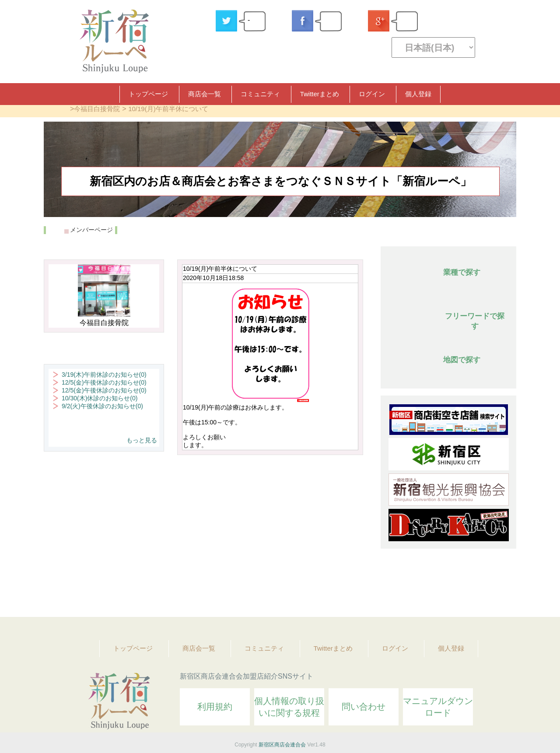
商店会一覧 (205, 94)
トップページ (148, 94)
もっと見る (142, 440)
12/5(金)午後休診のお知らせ (104, 382)
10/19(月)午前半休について (168, 109)
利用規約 (215, 707)
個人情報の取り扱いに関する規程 (289, 707)
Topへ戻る (504, 586)
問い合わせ (364, 707)
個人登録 (418, 94)
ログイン (372, 94)
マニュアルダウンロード (438, 707)
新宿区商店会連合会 (282, 745)
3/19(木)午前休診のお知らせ (104, 375)
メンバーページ (91, 230)
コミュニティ (260, 94)
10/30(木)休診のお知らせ (100, 398)
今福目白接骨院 (97, 109)
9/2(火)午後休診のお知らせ (102, 406)
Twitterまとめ (320, 94)
